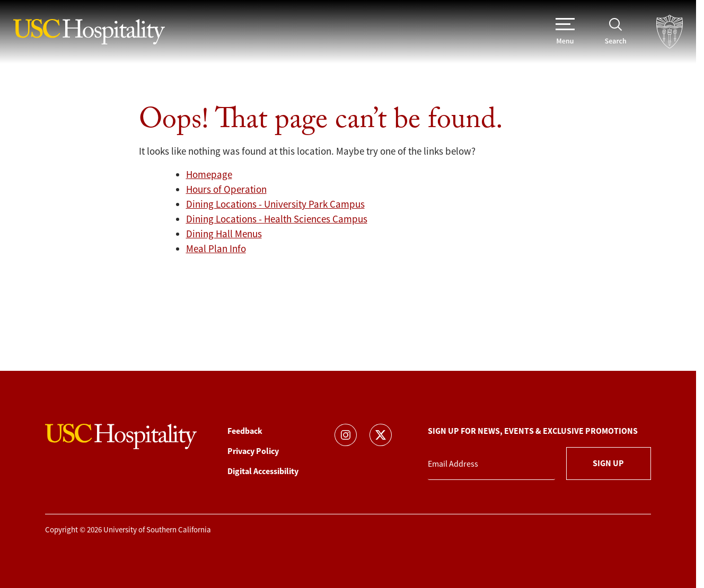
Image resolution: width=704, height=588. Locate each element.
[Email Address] (491, 464)
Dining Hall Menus (224, 234)
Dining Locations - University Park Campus (275, 204)
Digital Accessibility (263, 471)
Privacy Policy (253, 451)
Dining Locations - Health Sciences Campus (277, 219)
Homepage (209, 175)
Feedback (245, 431)
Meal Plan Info (216, 249)
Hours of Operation (226, 190)
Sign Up (608, 463)
